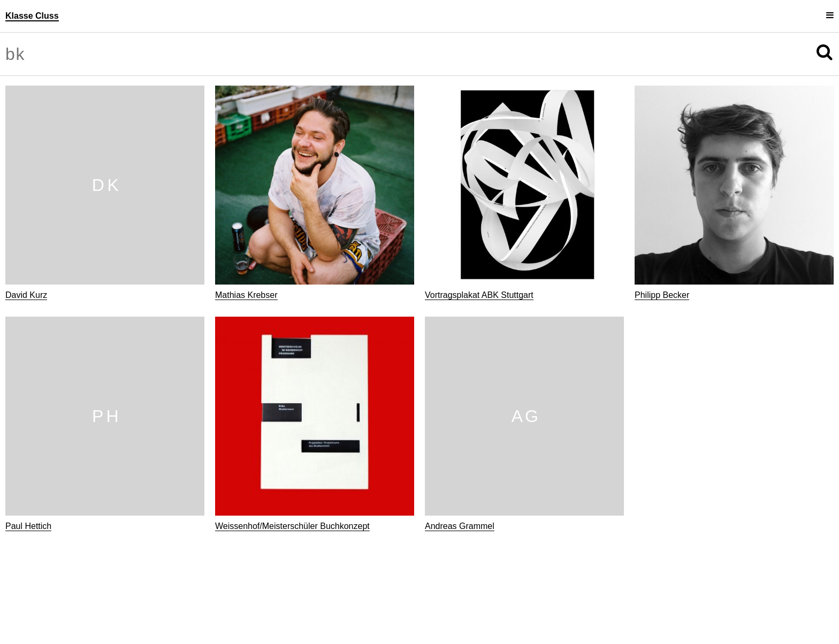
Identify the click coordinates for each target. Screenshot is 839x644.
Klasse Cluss (32, 16)
